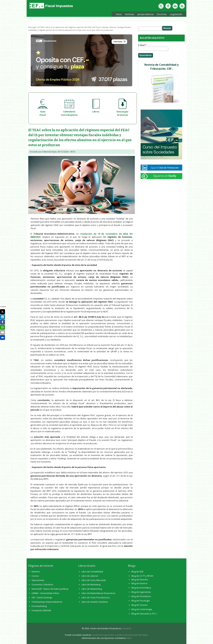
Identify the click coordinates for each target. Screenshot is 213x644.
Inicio (119, 14)
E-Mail (142, 45)
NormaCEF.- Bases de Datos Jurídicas (50, 589)
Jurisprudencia (145, 15)
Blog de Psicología (141, 601)
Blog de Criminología (142, 609)
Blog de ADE (137, 572)
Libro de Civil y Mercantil (94, 580)
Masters (36, 572)
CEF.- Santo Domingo (42, 597)
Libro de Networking (92, 589)
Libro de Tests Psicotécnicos (96, 597)
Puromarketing (39, 606)
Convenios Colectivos (42, 584)
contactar (127, 628)
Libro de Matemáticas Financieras (98, 593)
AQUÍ (129, 638)
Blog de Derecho (140, 580)
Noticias (130, 14)
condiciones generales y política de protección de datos (120, 635)
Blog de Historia (139, 583)
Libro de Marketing (91, 584)
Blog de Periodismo (141, 596)
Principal (32, 27)
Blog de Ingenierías (141, 592)
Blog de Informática (141, 588)
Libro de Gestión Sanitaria (95, 602)
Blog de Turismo (140, 605)
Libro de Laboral (90, 576)
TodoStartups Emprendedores (47, 602)
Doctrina (161, 15)
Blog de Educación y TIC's (144, 614)
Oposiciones (38, 580)
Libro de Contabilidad (92, 572)
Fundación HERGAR (41, 610)
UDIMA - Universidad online (45, 593)
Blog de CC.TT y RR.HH (142, 576)
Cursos (35, 576)
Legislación (175, 15)
